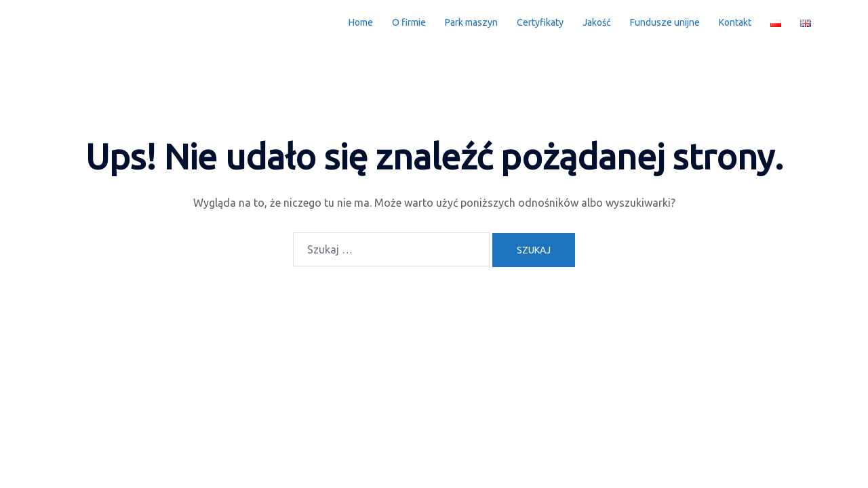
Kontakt (735, 22)
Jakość (597, 22)
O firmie (409, 22)
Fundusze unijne (665, 22)
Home (361, 22)
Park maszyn (471, 22)
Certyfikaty (540, 22)
